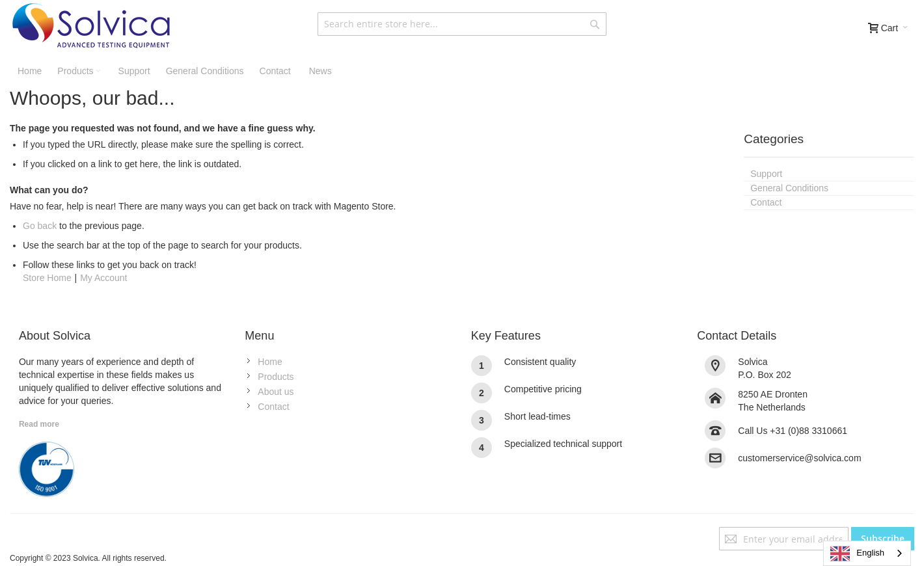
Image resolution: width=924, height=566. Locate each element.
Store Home (47, 278)
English (857, 554)
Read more (39, 424)
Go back (40, 226)
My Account (103, 278)
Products (276, 377)
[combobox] (462, 24)
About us (276, 392)
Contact (273, 407)
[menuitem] (319, 71)
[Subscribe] (883, 539)
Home (270, 362)
